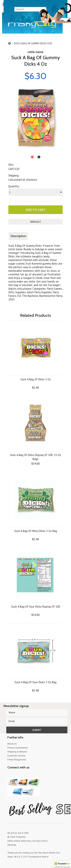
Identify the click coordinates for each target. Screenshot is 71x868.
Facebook (30, 775)
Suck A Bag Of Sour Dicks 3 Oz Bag (35, 682)
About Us (12, 744)
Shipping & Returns (17, 752)
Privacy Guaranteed (18, 748)
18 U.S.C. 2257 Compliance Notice (31, 857)
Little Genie (35, 52)
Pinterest (23, 775)
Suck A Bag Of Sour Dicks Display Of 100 (36, 607)
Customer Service (16, 756)
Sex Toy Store (41, 853)
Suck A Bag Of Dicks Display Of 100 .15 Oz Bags (35, 457)
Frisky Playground (17, 759)
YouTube (16, 775)
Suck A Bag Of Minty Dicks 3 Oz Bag (36, 531)
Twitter (10, 775)
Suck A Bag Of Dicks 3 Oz (36, 379)
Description (18, 236)
